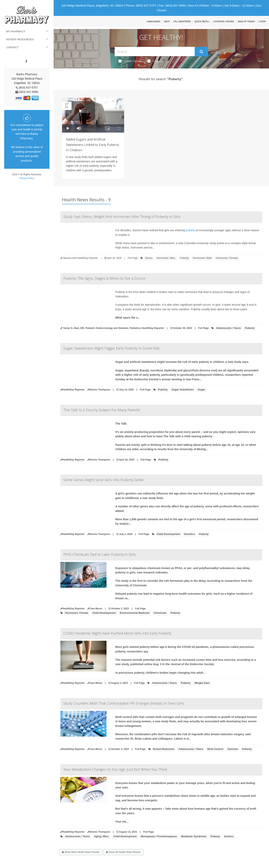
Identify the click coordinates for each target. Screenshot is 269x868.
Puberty (184, 258)
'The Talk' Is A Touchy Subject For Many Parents (102, 410)
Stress (149, 258)
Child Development (168, 534)
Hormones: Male (202, 258)
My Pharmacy (16, 31)
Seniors (229, 836)
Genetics (189, 534)
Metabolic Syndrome (194, 836)
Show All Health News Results (123, 852)
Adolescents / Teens (229, 328)
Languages (153, 21)
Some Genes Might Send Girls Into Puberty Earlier (104, 480)
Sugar (201, 390)
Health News (130, 61)
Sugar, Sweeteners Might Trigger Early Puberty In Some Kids (112, 348)
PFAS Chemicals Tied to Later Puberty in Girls (100, 554)
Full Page (133, 258)
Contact (12, 47)
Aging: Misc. (102, 836)
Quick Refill (202, 21)
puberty (190, 230)
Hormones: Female (227, 258)
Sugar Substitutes (183, 390)
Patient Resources (20, 39)
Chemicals (160, 613)
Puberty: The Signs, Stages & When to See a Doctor (105, 278)
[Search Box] (155, 52)
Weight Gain (202, 683)
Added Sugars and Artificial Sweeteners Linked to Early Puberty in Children (92, 145)
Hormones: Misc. (166, 258)
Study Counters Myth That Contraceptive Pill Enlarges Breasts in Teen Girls (124, 703)
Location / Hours (224, 21)
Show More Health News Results (81, 852)
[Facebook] (26, 62)
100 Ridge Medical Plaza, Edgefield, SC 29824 (92, 5)
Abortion (233, 749)
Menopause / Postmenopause (159, 836)
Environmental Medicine (135, 613)
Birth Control (215, 749)
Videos (155, 61)
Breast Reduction (164, 749)
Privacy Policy (27, 178)
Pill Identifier (182, 21)
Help (167, 21)
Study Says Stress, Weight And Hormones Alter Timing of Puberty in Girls (122, 217)
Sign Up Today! (246, 21)
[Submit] (201, 52)
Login (262, 21)
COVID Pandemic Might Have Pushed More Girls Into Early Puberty (117, 633)
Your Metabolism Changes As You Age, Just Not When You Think (115, 769)
